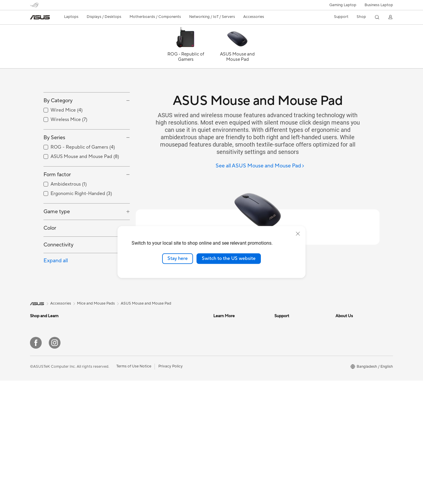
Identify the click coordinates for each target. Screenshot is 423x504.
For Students (41, 387)
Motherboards (104, 396)
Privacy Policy (171, 490)
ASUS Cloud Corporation (358, 395)
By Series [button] (54, 164)
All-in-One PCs (104, 369)
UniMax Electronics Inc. (356, 404)
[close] (298, 234)
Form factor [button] (57, 201)
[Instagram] (55, 466)
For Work (38, 369)
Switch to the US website (229, 258)
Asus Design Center (230, 351)
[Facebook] (36, 466)
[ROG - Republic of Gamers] (186, 48)
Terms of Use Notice (134, 490)
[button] (343, 5)
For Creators (41, 378)
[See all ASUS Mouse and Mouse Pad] (260, 166)
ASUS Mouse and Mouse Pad (146, 330)
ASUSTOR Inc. (348, 387)
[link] (40, 17)
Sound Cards (163, 360)
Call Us (281, 413)
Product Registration (293, 395)
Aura (217, 422)
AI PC (218, 378)
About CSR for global (354, 369)
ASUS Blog (223, 404)
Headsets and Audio (169, 396)
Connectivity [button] (58, 271)
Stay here (178, 258)
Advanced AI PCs (228, 387)
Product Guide (287, 351)
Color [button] (50, 254)
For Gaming (40, 396)
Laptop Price (286, 369)
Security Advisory (290, 422)
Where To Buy (287, 360)
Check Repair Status (292, 378)
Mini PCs (98, 378)
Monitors (99, 360)
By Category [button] (58, 127)
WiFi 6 (157, 378)
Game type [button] (57, 238)
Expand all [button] (56, 287)
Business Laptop (379, 5)
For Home (39, 360)
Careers (342, 413)
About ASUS (346, 351)
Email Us (282, 404)
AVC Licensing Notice (232, 395)
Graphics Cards (165, 351)
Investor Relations (351, 360)
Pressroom (345, 378)
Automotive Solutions (232, 369)
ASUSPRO (223, 360)
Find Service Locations (294, 387)
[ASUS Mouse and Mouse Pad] (237, 48)
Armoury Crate (226, 413)
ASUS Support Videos (294, 431)
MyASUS (282, 439)
